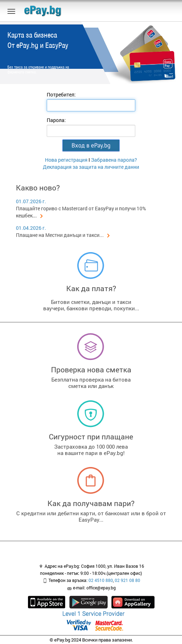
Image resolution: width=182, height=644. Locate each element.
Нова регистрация (66, 160)
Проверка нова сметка (91, 370)
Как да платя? (91, 288)
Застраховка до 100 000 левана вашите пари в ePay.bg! (91, 450)
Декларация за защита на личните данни (91, 167)
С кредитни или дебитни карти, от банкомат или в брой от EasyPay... (91, 516)
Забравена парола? (114, 160)
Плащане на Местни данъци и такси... (63, 235)
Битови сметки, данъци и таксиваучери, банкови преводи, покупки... (91, 305)
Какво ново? (38, 188)
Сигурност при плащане (91, 437)
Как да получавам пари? (91, 503)
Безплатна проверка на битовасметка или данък (91, 383)
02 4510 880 (101, 580)
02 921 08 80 (127, 580)
